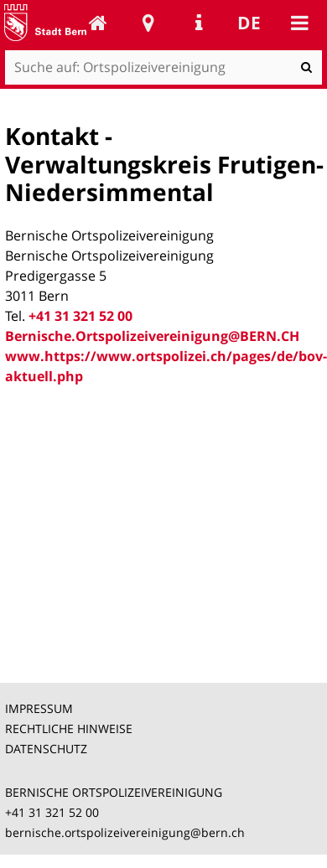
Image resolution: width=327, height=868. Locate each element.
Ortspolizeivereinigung (98, 23)
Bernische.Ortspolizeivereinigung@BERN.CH (152, 336)
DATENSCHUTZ (46, 749)
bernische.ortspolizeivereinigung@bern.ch (125, 832)
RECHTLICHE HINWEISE (69, 728)
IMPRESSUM (39, 708)
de (249, 23)
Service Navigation (199, 23)
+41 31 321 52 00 (80, 316)
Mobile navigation (299, 23)
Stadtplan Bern (148, 23)
